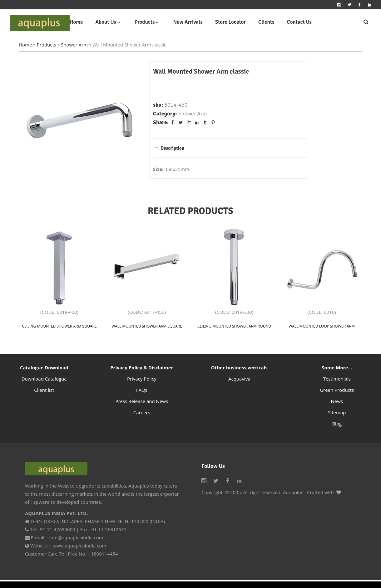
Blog (337, 424)
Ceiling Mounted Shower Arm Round (234, 326)
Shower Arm (74, 45)
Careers (142, 412)
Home (25, 45)
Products (47, 45)
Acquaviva (239, 379)
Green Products (337, 390)
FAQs (142, 390)
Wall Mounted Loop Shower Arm (322, 326)
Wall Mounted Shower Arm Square (147, 326)
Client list (44, 390)
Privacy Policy (142, 379)
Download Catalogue (44, 379)
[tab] (230, 148)
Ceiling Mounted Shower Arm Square (59, 326)
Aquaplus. (294, 492)
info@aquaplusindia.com (76, 537)
